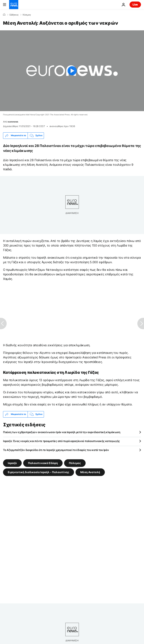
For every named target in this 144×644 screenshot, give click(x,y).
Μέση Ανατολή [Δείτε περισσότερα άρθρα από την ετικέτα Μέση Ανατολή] (90, 472)
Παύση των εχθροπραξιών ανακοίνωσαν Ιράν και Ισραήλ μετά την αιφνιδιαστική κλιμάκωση (62, 432)
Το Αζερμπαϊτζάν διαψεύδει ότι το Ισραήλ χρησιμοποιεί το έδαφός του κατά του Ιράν (56, 450)
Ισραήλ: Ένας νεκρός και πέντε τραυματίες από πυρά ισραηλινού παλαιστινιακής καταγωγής (61, 441)
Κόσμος (27, 15)
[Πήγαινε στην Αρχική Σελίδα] (14, 5)
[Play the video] (72, 71)
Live (135, 4)
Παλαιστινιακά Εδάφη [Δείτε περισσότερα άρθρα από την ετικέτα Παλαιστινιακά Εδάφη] (43, 463)
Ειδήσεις (14, 15)
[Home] (4, 15)
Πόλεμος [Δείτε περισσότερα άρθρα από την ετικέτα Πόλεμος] (75, 463)
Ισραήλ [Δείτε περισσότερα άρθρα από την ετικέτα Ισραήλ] (12, 463)
